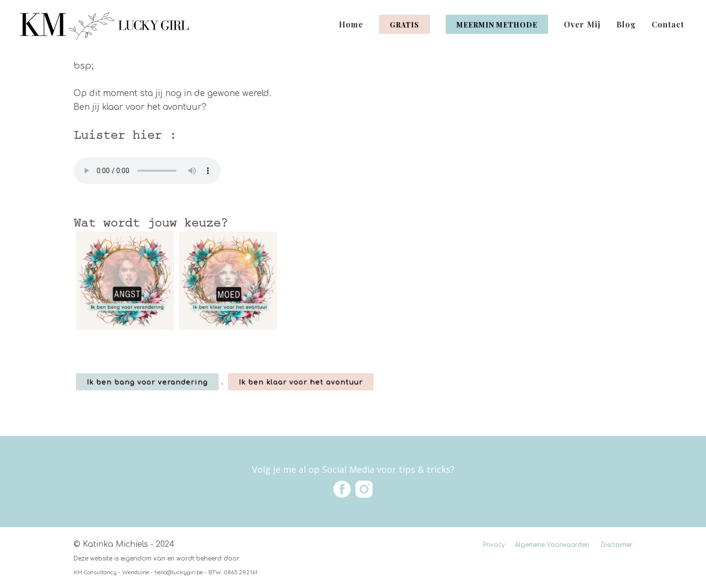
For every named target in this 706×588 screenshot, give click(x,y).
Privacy (494, 545)
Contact (668, 24)
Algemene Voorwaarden (552, 545)
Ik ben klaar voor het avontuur (301, 382)
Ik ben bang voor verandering (147, 382)
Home (351, 24)
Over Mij (582, 24)
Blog (626, 24)
